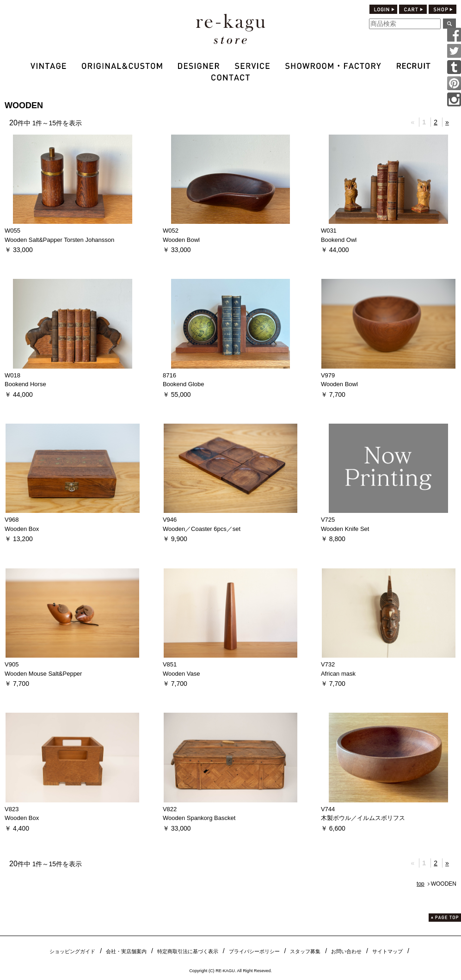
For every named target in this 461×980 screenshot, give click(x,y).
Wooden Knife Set (345, 529)
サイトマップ (387, 951)
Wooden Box (22, 529)
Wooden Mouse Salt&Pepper (43, 674)
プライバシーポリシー (254, 951)
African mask (338, 674)
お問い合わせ (346, 951)
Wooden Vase (181, 674)
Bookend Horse (25, 384)
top (421, 884)
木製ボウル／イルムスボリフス (363, 818)
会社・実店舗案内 (126, 951)
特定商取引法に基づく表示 (188, 951)
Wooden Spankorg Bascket (199, 818)
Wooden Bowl (181, 240)
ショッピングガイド (72, 951)
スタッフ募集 (305, 951)
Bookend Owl (339, 240)
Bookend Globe (184, 384)
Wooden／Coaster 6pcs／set (202, 529)
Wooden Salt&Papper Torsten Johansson (59, 240)
